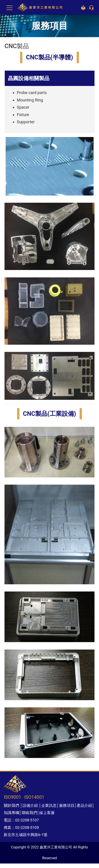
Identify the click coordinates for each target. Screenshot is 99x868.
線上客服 (47, 813)
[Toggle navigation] (9, 7)
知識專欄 (12, 813)
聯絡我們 (29, 813)
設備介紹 (30, 805)
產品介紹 (84, 805)
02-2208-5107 (27, 820)
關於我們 (12, 805)
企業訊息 (49, 805)
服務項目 (67, 805)
